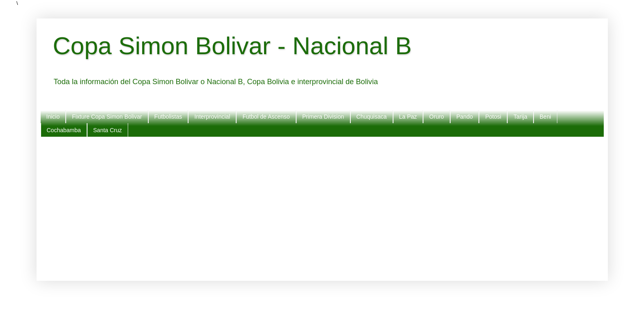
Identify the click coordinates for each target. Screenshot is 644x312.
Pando (465, 117)
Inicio (53, 117)
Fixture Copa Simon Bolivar (107, 117)
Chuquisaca (372, 117)
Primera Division (323, 117)
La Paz (408, 117)
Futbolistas (168, 117)
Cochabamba (64, 130)
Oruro (437, 117)
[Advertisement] (299, 207)
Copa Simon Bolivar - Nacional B (232, 46)
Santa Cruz (108, 130)
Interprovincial (212, 117)
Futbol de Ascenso (266, 117)
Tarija (520, 117)
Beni (545, 117)
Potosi (493, 117)
